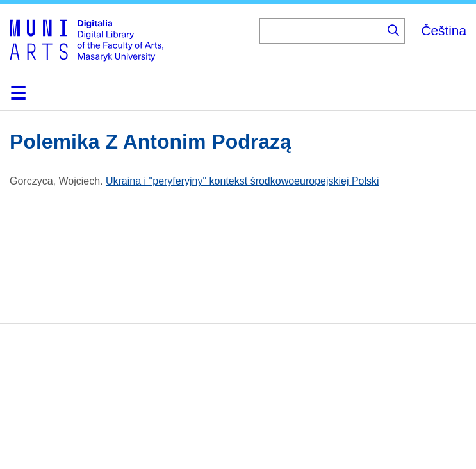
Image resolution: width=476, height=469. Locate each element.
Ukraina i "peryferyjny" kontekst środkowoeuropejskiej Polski (242, 181)
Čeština (444, 30)
